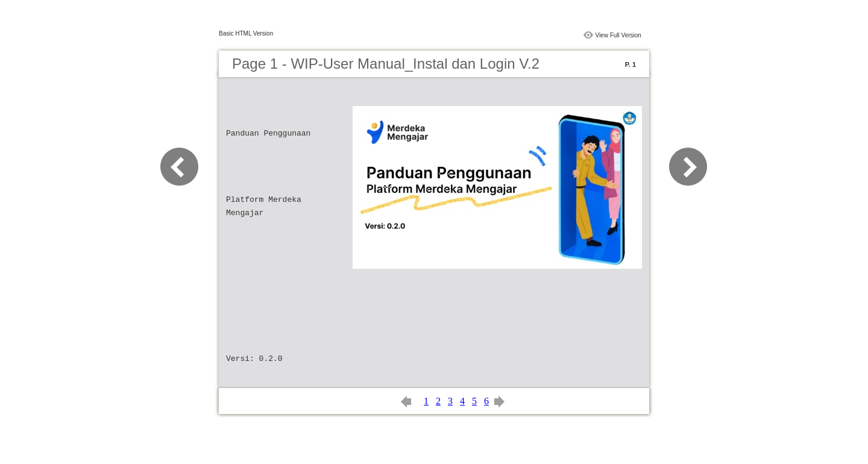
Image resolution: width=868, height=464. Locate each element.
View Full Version (618, 35)
